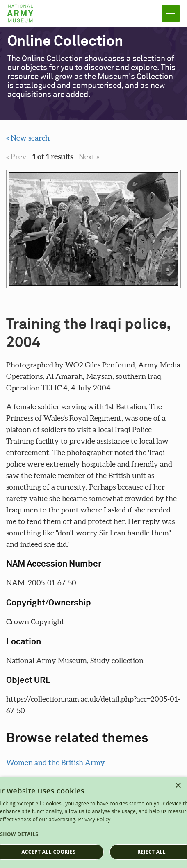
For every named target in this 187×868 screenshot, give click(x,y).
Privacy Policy (94, 819)
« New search (28, 138)
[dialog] (93, 823)
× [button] (178, 786)
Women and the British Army (56, 763)
